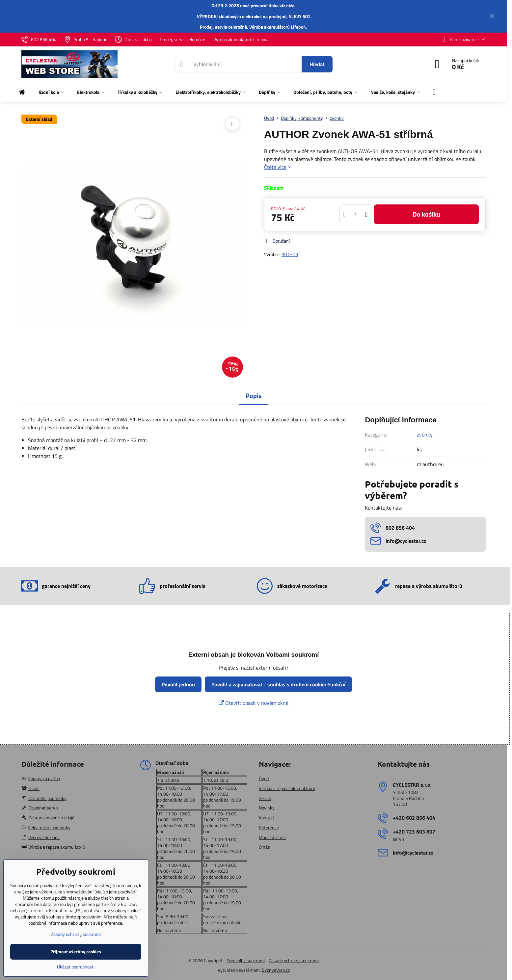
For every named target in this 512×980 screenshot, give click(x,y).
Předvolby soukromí (246, 960)
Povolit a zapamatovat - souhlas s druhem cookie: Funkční (278, 684)
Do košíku (426, 214)
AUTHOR (290, 254)
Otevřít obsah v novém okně (254, 703)
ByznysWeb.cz (276, 970)
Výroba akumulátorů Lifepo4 (278, 27)
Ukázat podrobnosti (76, 967)
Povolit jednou (178, 684)
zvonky (425, 435)
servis (221, 27)
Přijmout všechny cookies (76, 952)
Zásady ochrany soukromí (294, 960)
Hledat (317, 64)
